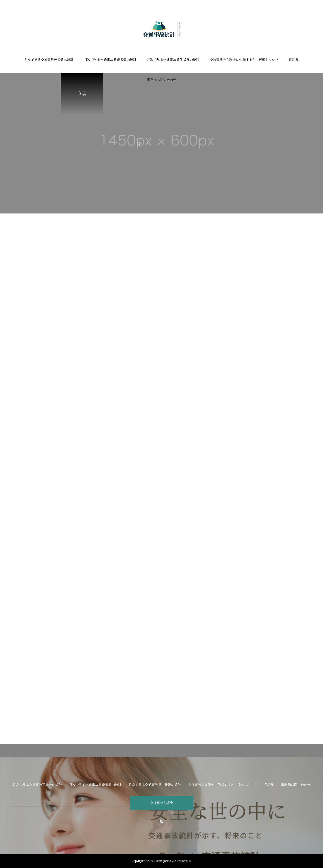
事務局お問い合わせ (162, 80)
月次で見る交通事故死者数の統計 (49, 60)
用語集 (294, 60)
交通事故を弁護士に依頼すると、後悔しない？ (244, 60)
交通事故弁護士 (162, 803)
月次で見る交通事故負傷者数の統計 (110, 60)
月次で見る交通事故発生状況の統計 (173, 60)
